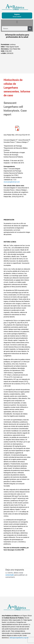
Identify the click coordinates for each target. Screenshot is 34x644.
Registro (17, 14)
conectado (10, 575)
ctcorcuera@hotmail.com (12, 182)
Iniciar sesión (17, 17)
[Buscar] (30, 28)
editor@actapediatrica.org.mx (19, 638)
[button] (17, 22)
